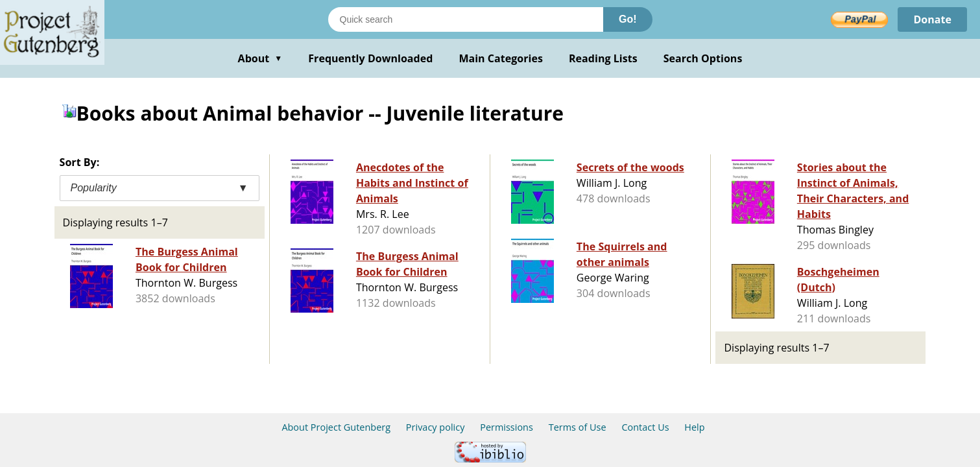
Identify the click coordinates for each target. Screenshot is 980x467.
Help (694, 427)
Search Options (703, 58)
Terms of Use (578, 427)
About (260, 58)
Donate (932, 19)
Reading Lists (603, 58)
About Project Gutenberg (336, 427)
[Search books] (466, 19)
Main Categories (501, 58)
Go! (628, 19)
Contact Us (645, 427)
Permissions (507, 427)
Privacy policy (436, 427)
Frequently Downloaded (370, 58)
